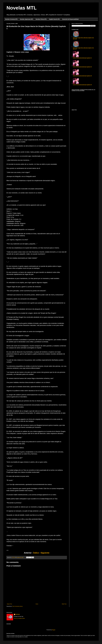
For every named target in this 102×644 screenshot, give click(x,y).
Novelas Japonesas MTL (27, 19)
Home (37, 604)
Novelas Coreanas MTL (11, 19)
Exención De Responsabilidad (70, 19)
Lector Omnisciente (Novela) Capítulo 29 (82, 76)
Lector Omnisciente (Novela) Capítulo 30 (82, 67)
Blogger (54, 630)
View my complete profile (19, 618)
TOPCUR (18, 614)
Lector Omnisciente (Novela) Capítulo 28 (82, 85)
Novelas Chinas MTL (41, 19)
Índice (36, 553)
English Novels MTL (55, 19)
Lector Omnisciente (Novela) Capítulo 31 (82, 58)
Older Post (64, 604)
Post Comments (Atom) (18, 606)
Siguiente (45, 553)
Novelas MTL (22, 8)
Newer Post (9, 604)
